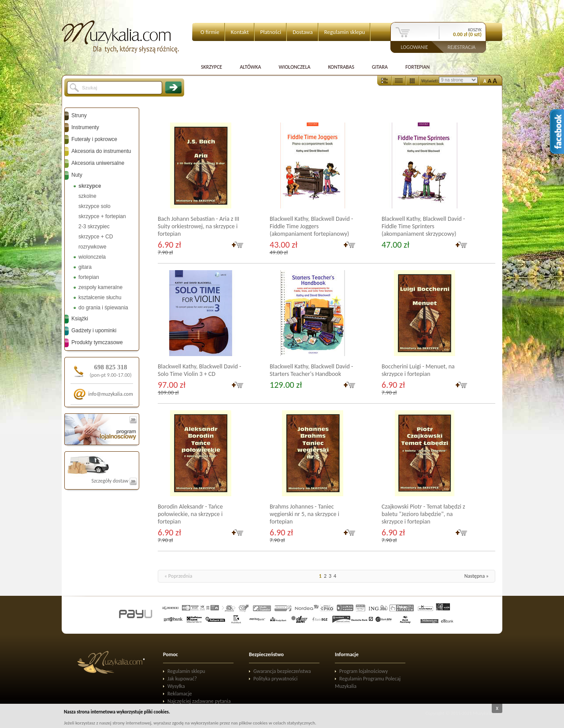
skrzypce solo (95, 206)
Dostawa (303, 32)
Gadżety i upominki (94, 331)
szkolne (87, 196)
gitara (85, 267)
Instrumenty (85, 127)
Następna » (477, 576)
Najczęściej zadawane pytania (199, 701)
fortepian (89, 277)
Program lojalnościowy (364, 671)
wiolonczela (92, 257)
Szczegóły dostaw (114, 481)
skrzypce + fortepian (102, 216)
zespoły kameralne (100, 287)
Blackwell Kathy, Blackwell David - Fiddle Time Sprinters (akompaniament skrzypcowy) (423, 226)
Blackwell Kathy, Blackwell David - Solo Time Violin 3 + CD (199, 370)
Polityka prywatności (275, 679)
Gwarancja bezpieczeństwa (282, 671)
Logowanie (415, 47)
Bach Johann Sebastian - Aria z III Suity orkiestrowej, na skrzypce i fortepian (199, 226)
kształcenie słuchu (100, 297)
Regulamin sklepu (345, 32)
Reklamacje (180, 694)
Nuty (77, 175)
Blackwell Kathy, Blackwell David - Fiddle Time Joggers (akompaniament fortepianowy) (311, 226)
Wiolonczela (294, 67)
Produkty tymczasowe (97, 342)
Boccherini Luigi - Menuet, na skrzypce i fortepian (418, 370)
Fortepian (417, 67)
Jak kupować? (182, 679)
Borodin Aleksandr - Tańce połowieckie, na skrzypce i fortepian (190, 514)
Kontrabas (341, 67)
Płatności (271, 32)
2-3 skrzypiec (94, 227)
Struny (79, 115)
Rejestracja (462, 47)
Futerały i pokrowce (94, 139)
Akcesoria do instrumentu (101, 151)
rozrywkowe (92, 247)
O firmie (210, 32)
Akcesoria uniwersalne (98, 163)
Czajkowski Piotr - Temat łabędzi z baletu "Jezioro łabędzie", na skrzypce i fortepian (423, 514)
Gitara (380, 67)
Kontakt (240, 32)
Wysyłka (176, 686)
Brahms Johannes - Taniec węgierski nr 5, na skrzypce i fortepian (304, 514)
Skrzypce (211, 67)
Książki (80, 319)
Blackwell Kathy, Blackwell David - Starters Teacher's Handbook (311, 370)
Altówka (250, 67)
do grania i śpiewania (103, 308)
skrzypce (90, 186)
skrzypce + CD (96, 237)
